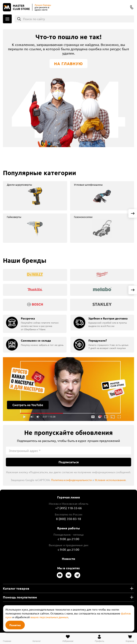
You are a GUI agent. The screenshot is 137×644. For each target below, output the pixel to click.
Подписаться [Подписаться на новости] (69, 462)
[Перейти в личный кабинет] (100, 638)
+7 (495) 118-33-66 (69, 508)
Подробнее (68, 389)
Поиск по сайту (34, 19)
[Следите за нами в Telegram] (77, 575)
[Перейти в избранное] (68, 638)
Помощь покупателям (20, 597)
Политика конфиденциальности (72, 480)
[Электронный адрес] (68, 451)
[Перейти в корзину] (130, 638)
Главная (7, 641)
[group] (35, 196)
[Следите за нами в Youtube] (60, 575)
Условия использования (110, 480)
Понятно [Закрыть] (15, 625)
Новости (68, 559)
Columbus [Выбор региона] (124, 8)
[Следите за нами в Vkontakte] (68, 575)
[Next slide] (133, 213)
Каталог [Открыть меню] (7, 19)
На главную (68, 64)
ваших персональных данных (49, 617)
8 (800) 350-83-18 (132, 7)
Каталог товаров (16, 588)
